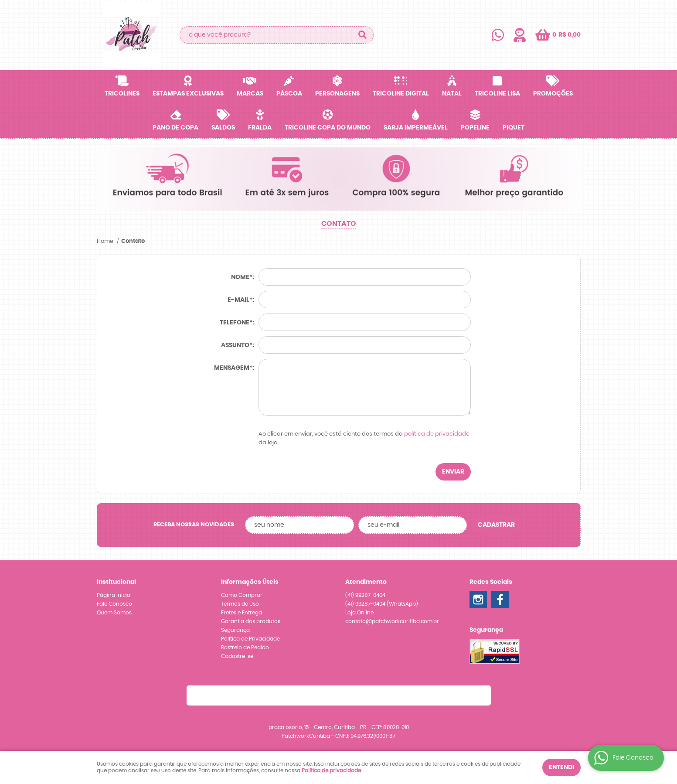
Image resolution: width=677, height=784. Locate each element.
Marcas (250, 94)
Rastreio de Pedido (245, 648)
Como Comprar (242, 595)
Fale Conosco (114, 604)
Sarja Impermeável (416, 128)
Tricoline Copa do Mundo (328, 128)
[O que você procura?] (363, 35)
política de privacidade (437, 434)
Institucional (116, 582)
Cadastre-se (237, 656)
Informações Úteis (250, 582)
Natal (452, 94)
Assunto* (237, 345)
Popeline (475, 128)
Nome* (242, 277)
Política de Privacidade (250, 639)
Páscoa (289, 94)
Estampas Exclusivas (188, 94)
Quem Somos (114, 613)
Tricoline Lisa (497, 94)
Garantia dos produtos (251, 621)
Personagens (337, 94)
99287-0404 (365, 595)
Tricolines (122, 94)
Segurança (235, 630)
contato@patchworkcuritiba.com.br (392, 621)
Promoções (553, 94)
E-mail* (240, 300)
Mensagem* (233, 368)
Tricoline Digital (401, 94)
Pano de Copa (175, 128)
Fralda (260, 128)
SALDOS (223, 128)
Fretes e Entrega (242, 613)
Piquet (514, 128)
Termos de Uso (240, 604)
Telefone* (236, 323)
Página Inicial (114, 595)
